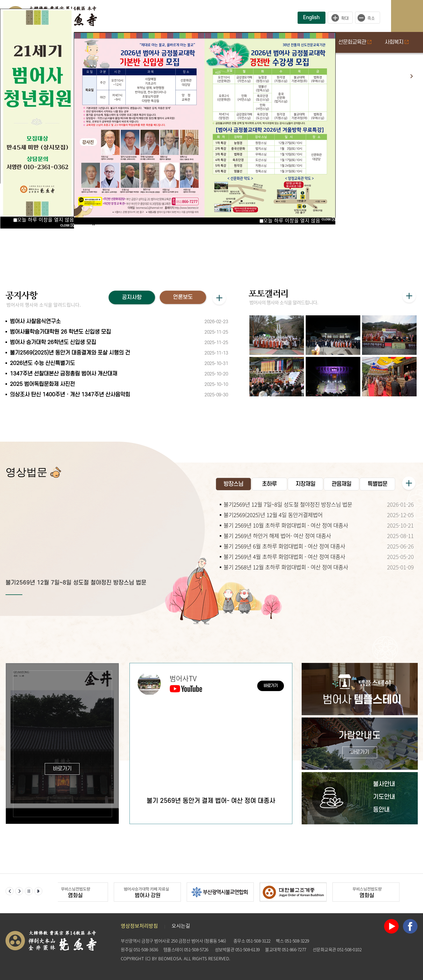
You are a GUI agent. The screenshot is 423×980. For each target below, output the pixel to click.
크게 (340, 18)
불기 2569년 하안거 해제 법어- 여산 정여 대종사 (277, 536)
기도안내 (384, 797)
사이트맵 (413, 16)
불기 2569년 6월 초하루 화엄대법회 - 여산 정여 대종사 (284, 546)
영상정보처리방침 (139, 926)
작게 (369, 18)
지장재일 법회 (350, 183)
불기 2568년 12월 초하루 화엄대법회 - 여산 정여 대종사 (286, 567)
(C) (148, 959)
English (311, 18)
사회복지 (397, 42)
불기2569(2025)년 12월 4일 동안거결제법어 (273, 515)
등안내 (381, 810)
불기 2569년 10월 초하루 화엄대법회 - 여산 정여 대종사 (286, 525)
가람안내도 (360, 744)
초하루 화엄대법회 (355, 134)
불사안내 (384, 784)
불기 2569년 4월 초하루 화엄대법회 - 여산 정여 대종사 (284, 557)
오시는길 (181, 926)
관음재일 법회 (350, 159)
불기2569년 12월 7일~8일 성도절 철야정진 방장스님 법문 (76, 583)
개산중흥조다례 (352, 110)
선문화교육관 (355, 42)
